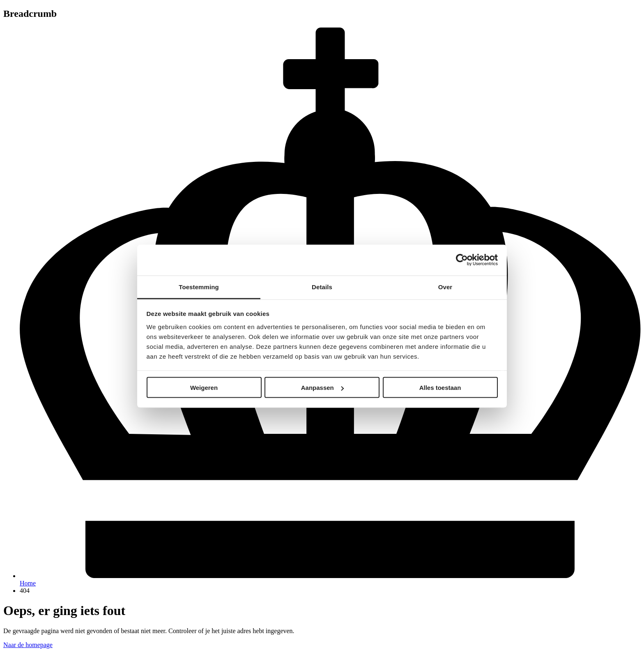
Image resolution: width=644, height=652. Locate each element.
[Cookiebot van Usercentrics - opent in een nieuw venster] (462, 260)
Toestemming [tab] (199, 287)
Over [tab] (445, 287)
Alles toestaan (440, 388)
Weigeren (204, 388)
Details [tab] (322, 287)
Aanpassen (322, 388)
